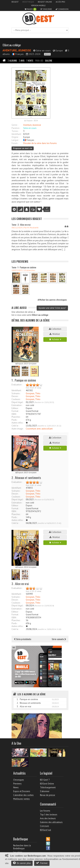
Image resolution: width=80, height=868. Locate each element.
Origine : (15, 137)
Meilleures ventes (22, 799)
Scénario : (16, 393)
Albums (12, 60)
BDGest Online (45, 2)
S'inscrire (46, 9)
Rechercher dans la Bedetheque (22, 847)
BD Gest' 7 (45, 780)
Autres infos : (18, 423)
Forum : (15, 143)
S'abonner (45, 791)
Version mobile (38, 5)
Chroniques (19, 780)
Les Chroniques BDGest (27, 219)
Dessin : (15, 396)
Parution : (16, 128)
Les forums (45, 811)
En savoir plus (22, 863)
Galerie (49, 60)
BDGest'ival (46, 830)
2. (18, 703)
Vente (30, 60)
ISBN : (14, 414)
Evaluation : (17, 385)
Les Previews (20, 261)
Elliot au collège (12, 45)
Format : (15, 411)
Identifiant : (17, 134)
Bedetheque (28, 2)
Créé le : (15, 426)
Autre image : (18, 429)
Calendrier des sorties (23, 795)
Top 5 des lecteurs (49, 815)
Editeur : (15, 408)
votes (47, 209)
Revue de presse (48, 795)
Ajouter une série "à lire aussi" (52, 308)
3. (18, 706)
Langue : (15, 140)
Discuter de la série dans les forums (40, 143)
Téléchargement (48, 787)
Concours (45, 826)
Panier (31, 9)
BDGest (15, 2)
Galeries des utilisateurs (51, 822)
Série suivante (59, 639)
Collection (55, 329)
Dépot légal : (18, 402)
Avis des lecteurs (48, 818)
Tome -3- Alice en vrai (21, 225)
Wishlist (55, 334)
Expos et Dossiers (22, 791)
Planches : (16, 417)
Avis (22, 60)
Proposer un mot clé (23, 148)
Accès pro (60, 2)
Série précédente (23, 639)
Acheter (55, 339)
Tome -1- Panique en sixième (24, 267)
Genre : (15, 125)
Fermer (42, 863)
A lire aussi (19, 308)
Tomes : (15, 131)
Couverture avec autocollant (39, 429)
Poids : (15, 420)
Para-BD (39, 60)
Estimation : (17, 405)
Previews (17, 784)
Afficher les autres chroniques (52, 300)
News (16, 787)
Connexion (62, 9)
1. (18, 699)
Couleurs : (16, 399)
